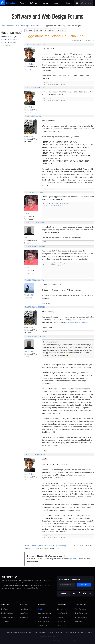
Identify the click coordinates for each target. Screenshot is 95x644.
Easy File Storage (44, 617)
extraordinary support (10, 588)
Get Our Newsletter (8, 617)
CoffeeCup (5, 605)
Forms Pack (24, 613)
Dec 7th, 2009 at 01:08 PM (34, 116)
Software (34, 3)
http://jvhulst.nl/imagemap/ (79, 322)
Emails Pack (24, 609)
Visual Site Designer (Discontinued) (28, 26)
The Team (5, 609)
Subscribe (50, 30)
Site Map (88, 632)
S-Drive (41, 609)
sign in (9, 37)
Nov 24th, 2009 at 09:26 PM (35, 44)
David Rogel (29, 351)
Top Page (7, 632)
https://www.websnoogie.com (60, 203)
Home (3, 26)
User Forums (61, 621)
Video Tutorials (62, 613)
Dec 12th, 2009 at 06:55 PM (35, 247)
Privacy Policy (55, 640)
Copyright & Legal (70, 632)
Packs (22, 3)
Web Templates (81, 609)
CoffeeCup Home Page (20, 632)
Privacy (80, 632)
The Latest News (7, 613)
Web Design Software (46, 632)
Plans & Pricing (43, 625)
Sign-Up (84, 585)
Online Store (33, 632)
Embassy (60, 617)
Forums (10, 26)
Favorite (62, 30)
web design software (37, 583)
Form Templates (81, 617)
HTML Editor (43, 580)
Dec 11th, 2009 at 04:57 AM (35, 223)
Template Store (81, 605)
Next (90, 41)
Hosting (45, 3)
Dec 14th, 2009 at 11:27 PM (35, 280)
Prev (76, 41)
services (51, 583)
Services (42, 605)
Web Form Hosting (45, 621)
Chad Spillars (29, 64)
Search (30, 30)
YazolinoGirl (29, 295)
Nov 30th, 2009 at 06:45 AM (35, 87)
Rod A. (27, 213)
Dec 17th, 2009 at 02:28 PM (35, 307)
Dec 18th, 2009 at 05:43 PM (35, 336)
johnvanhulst (29, 136)
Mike (26, 237)
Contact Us (5, 621)
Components (80, 621)
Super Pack (24, 617)
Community (61, 605)
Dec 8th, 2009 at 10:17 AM (34, 192)
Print (39, 30)
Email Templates (81, 613)
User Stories (61, 625)
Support (56, 3)
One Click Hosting (44, 613)
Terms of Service (67, 640)
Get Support (59, 632)
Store (68, 3)
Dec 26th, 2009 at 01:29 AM (35, 454)
